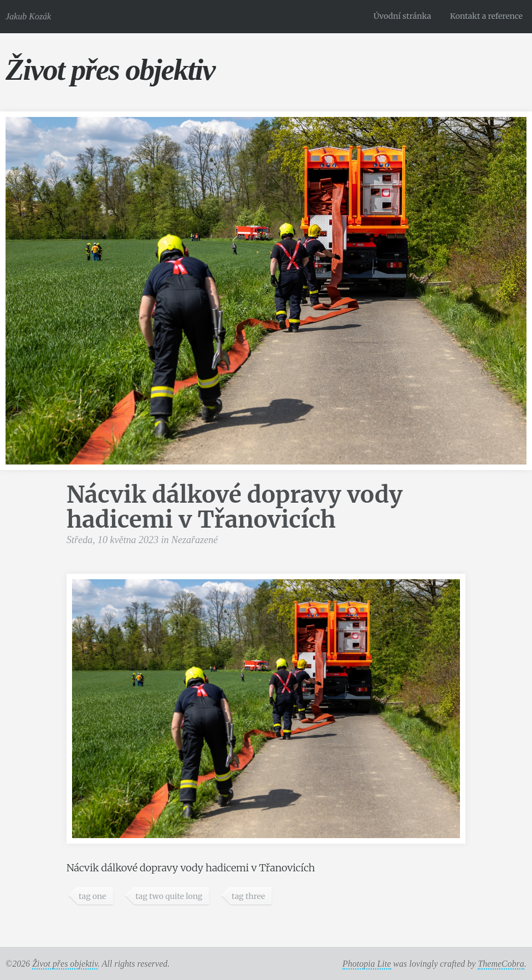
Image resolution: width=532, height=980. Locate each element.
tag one (93, 896)
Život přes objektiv (110, 70)
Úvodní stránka (402, 16)
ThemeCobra (501, 964)
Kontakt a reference (486, 16)
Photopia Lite (367, 964)
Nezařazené (195, 540)
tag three (248, 896)
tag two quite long (169, 896)
